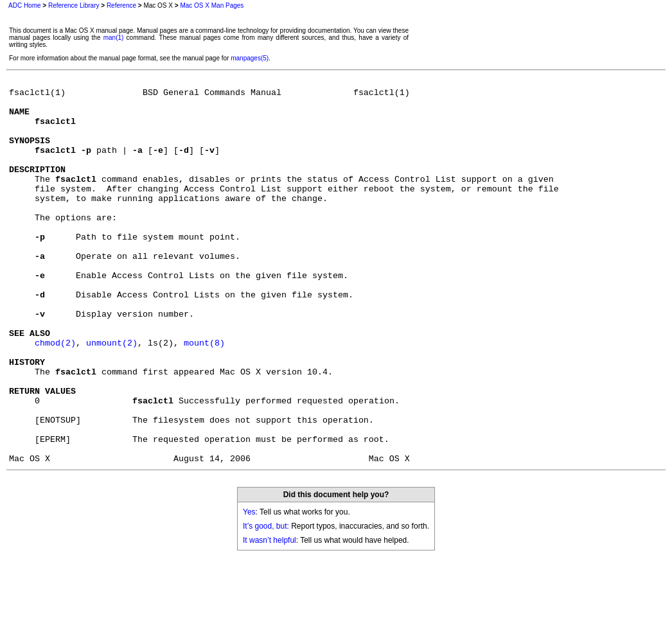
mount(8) (204, 396)
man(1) (114, 38)
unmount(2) (112, 396)
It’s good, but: (266, 603)
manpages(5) (250, 58)
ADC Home (25, 5)
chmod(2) (55, 396)
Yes (249, 589)
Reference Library (74, 5)
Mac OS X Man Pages (212, 5)
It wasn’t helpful (270, 617)
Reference (121, 5)
